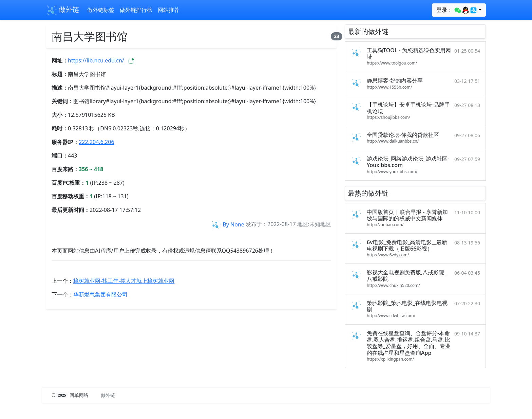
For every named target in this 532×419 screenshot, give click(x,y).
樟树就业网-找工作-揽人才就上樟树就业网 (124, 281)
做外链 (63, 10)
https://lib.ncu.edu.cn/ (96, 60)
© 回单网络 (71, 395)
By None (227, 224)
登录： (457, 10)
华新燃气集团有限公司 (100, 294)
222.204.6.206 (96, 142)
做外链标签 (101, 10)
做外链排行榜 (136, 10)
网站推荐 (169, 10)
